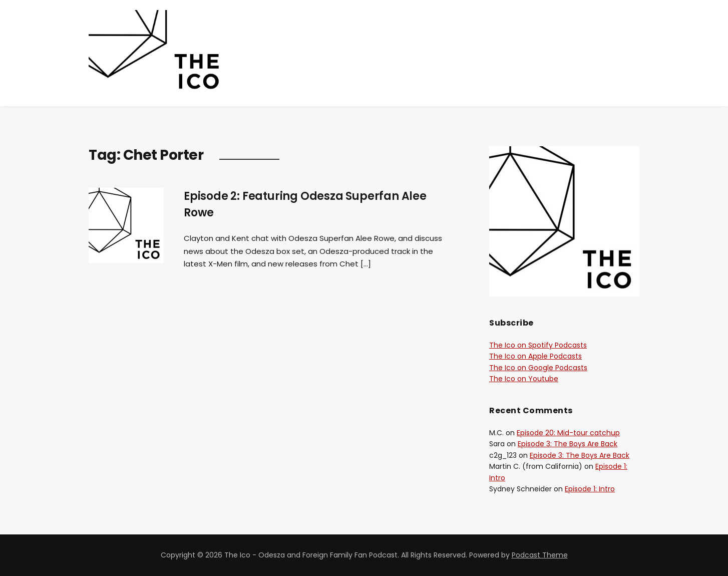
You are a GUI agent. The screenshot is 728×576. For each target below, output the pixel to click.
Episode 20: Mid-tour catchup (568, 433)
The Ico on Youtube (524, 379)
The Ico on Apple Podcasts (535, 356)
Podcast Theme (540, 555)
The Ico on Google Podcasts (538, 368)
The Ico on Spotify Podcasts (538, 345)
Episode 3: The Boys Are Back (568, 444)
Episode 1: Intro (590, 489)
